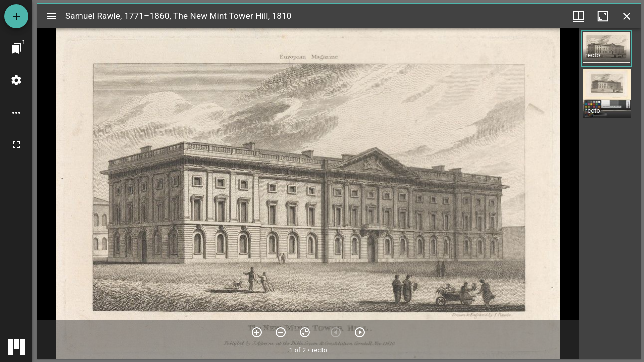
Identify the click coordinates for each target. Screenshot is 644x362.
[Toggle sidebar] (51, 16)
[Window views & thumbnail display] (579, 16)
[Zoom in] (257, 332)
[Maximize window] (603, 16)
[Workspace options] (16, 113)
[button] (607, 49)
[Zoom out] (281, 332)
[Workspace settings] (16, 80)
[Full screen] (16, 145)
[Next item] (360, 332)
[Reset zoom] (305, 332)
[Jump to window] (16, 48)
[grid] (610, 194)
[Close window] (627, 16)
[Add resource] (16, 16)
